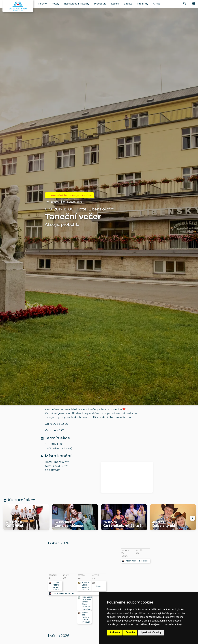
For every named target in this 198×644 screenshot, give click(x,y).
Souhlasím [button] (115, 632)
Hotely (55, 4)
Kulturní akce (72, 202)
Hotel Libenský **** (95, 209)
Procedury (100, 4)
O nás (157, 4)
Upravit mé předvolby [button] (151, 632)
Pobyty (42, 4)
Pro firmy (143, 4)
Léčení (115, 4)
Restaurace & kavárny (77, 4)
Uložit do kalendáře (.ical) (58, 448)
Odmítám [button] (130, 632)
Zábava (128, 4)
